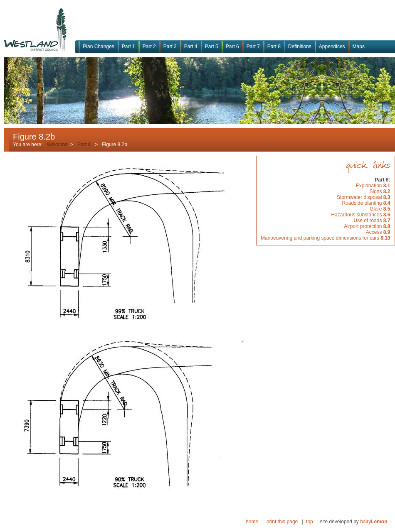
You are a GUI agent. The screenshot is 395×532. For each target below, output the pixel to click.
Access (378, 232)
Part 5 (212, 47)
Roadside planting (366, 203)
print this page (282, 522)
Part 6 (232, 47)
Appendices (332, 47)
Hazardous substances (360, 215)
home (252, 522)
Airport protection (367, 226)
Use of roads (372, 221)
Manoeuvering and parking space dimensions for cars (326, 238)
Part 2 (149, 47)
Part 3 (170, 47)
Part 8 (274, 47)
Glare (380, 209)
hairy (374, 522)
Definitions (300, 47)
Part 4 (191, 47)
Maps (359, 47)
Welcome (57, 145)
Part (82, 145)
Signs (380, 191)
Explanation (373, 186)
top (310, 522)
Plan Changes (98, 47)
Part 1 (128, 47)
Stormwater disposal (364, 197)
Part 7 (253, 47)
